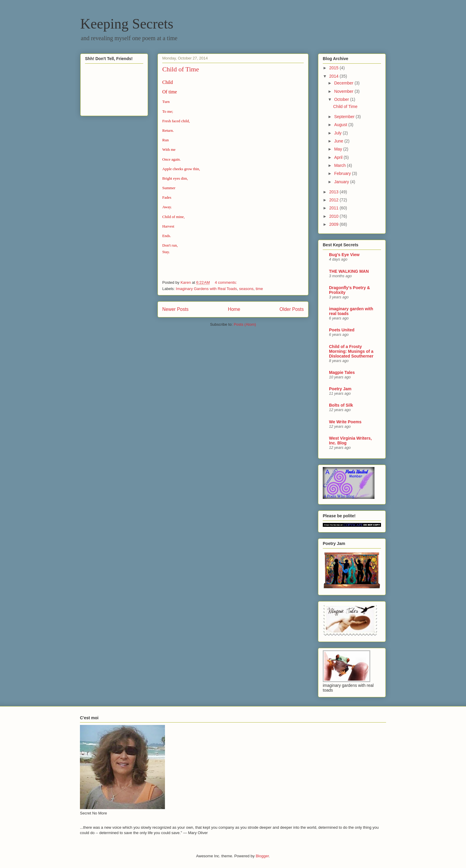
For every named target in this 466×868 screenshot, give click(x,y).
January (342, 182)
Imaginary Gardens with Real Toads (207, 289)
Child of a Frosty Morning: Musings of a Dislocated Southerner (351, 351)
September (345, 117)
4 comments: (226, 282)
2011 (334, 208)
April (339, 157)
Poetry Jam (340, 389)
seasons (246, 289)
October (342, 99)
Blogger (262, 856)
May (339, 149)
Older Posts (292, 309)
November (344, 91)
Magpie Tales (342, 372)
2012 (334, 200)
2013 (334, 192)
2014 (334, 76)
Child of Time (181, 69)
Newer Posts (175, 309)
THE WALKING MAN (349, 271)
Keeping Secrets (127, 24)
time (259, 289)
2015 (334, 68)
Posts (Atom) (245, 324)
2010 (334, 216)
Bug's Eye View (344, 255)
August (341, 125)
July (338, 133)
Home (234, 309)
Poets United (342, 330)
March (340, 165)
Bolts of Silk (341, 405)
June (339, 141)
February (343, 173)
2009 (334, 224)
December (344, 83)
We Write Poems (345, 422)
